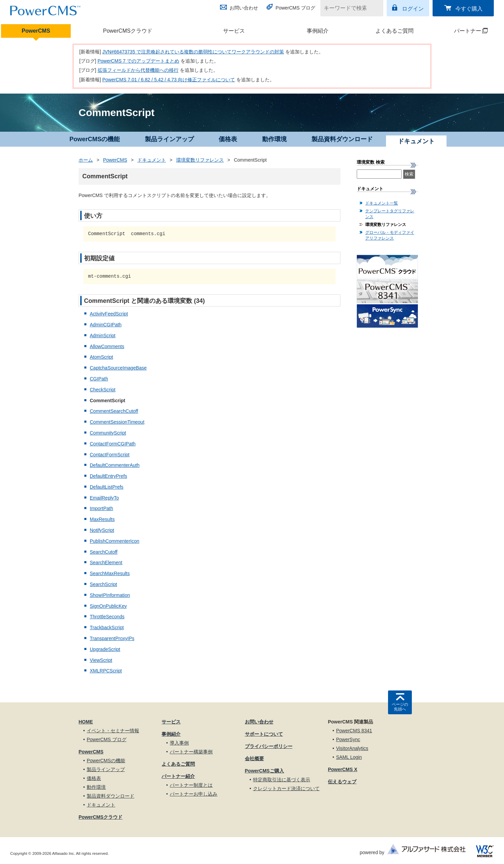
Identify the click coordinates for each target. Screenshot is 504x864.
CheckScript (103, 390)
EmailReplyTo (104, 498)
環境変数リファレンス (200, 160)
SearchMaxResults (110, 573)
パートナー (463, 31)
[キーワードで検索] (348, 8)
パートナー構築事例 (191, 752)
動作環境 (274, 139)
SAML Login (349, 757)
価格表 (228, 139)
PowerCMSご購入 (264, 771)
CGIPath (99, 379)
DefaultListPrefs (107, 487)
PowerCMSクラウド (128, 31)
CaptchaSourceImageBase (118, 368)
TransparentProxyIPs (112, 638)
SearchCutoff (104, 552)
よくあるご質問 (394, 31)
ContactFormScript (110, 455)
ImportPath (101, 508)
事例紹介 (318, 31)
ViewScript (101, 660)
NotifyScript (102, 530)
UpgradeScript (105, 649)
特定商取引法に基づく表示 (282, 780)
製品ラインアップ (169, 139)
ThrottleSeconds (107, 617)
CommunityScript (108, 433)
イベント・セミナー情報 (113, 731)
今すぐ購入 (469, 9)
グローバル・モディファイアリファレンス (390, 235)
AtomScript (101, 357)
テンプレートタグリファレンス (390, 214)
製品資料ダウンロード (342, 139)
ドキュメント (152, 160)
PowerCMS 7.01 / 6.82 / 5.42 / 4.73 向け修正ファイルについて (169, 80)
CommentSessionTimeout (117, 422)
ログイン (413, 9)
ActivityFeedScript (109, 314)
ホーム (86, 160)
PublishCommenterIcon (115, 541)
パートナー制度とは (191, 785)
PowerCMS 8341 (354, 731)
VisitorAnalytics (352, 748)
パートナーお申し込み (194, 794)
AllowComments (107, 346)
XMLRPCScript (106, 671)
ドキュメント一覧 (382, 203)
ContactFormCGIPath (113, 444)
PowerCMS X (342, 769)
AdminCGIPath (106, 325)
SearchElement (106, 563)
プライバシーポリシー (269, 746)
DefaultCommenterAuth (115, 465)
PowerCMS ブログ (295, 8)
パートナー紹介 (178, 776)
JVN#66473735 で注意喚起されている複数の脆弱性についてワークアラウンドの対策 (193, 52)
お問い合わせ (244, 8)
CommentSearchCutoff (114, 411)
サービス (234, 31)
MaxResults (102, 519)
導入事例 (179, 743)
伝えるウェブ (342, 782)
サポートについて (264, 734)
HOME (86, 722)
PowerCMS (36, 31)
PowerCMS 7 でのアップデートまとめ (138, 61)
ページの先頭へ (400, 707)
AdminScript (103, 336)
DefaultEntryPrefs (108, 476)
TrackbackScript (107, 627)
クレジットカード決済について (286, 788)
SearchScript (103, 584)
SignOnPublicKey (108, 606)
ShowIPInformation (110, 595)
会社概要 (254, 759)
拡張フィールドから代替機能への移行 (138, 70)
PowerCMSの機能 (95, 139)
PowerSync (348, 739)
